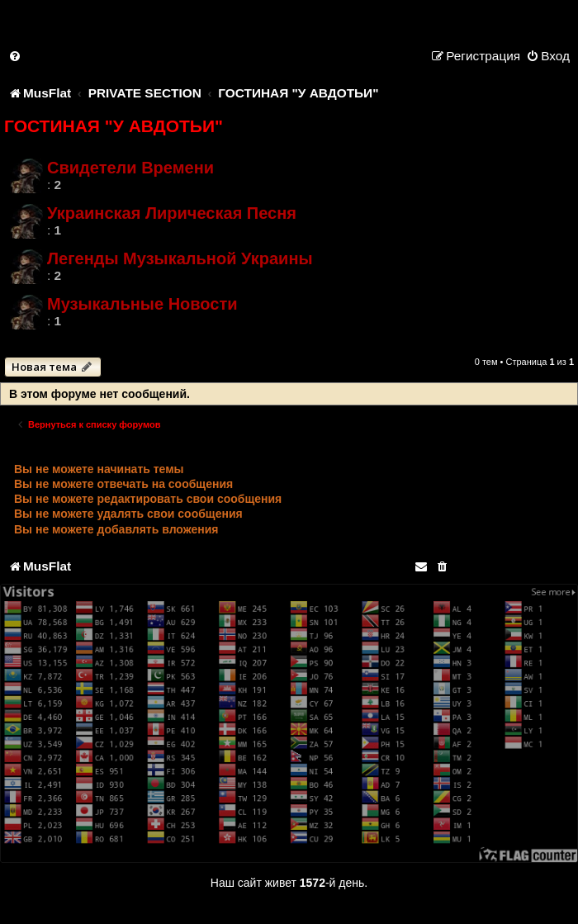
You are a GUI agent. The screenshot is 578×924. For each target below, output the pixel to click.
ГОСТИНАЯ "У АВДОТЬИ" (114, 126)
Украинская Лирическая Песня (172, 213)
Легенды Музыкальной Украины (180, 258)
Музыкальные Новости (142, 304)
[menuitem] (16, 56)
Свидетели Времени (130, 168)
